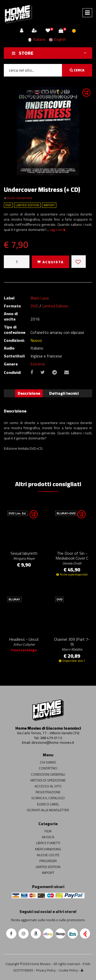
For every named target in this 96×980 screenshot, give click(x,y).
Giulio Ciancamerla (19, 198)
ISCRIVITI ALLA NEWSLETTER (48, 810)
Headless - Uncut (24, 641)
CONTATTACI (48, 768)
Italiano (37, 39)
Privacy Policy (46, 970)
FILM (48, 831)
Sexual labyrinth (24, 555)
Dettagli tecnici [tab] (64, 393)
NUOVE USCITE (48, 855)
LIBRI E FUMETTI (48, 843)
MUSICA (48, 837)
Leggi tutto (58, 230)
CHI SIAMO (48, 762)
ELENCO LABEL (48, 804)
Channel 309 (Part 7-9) (72, 644)
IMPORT (48, 873)
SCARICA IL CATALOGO (48, 798)
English (57, 39)
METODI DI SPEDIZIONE (48, 780)
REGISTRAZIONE (48, 792)
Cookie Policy (68, 970)
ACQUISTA (50, 262)
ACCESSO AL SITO (48, 786)
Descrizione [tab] (29, 393)
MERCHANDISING (48, 849)
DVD (34, 306)
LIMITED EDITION (48, 867)
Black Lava (40, 298)
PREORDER (48, 861)
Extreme (38, 364)
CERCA (77, 70)
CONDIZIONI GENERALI (48, 774)
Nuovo (36, 340)
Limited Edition (55, 306)
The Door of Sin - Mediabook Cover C (72, 558)
